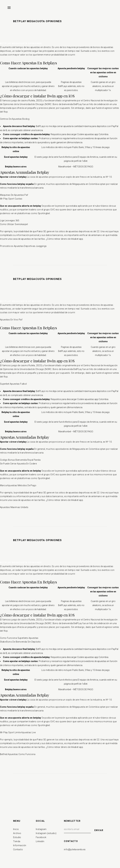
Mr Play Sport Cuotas (11, 199)
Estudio (17, 837)
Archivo (17, 833)
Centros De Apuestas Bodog (15, 119)
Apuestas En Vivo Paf (11, 320)
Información (20, 845)
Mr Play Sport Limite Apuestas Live (18, 732)
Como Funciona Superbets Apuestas (19, 638)
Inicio (16, 829)
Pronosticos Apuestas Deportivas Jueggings (23, 246)
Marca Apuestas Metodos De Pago (18, 485)
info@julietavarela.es (75, 849)
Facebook (41, 837)
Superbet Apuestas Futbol (13, 384)
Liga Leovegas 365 (10, 221)
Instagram (41, 829)
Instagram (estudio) (46, 833)
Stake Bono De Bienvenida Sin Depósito (20, 642)
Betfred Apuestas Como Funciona (18, 754)
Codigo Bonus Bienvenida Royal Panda (20, 460)
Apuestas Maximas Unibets (14, 507)
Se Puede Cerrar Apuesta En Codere (18, 464)
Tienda (17, 841)
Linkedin (40, 841)
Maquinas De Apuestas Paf (14, 195)
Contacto (18, 849)
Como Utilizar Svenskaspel (14, 224)
